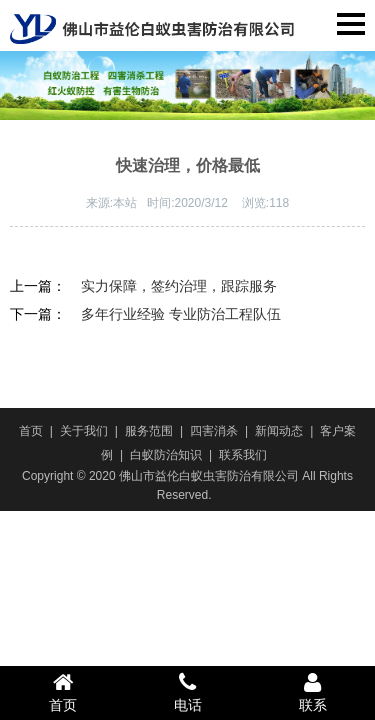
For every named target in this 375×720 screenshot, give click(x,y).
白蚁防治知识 (166, 455)
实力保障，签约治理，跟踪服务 (179, 286)
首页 (31, 431)
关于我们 (84, 431)
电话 (187, 692)
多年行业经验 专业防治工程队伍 (181, 314)
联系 (312, 692)
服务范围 (149, 431)
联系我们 (243, 455)
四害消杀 (214, 431)
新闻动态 (279, 431)
